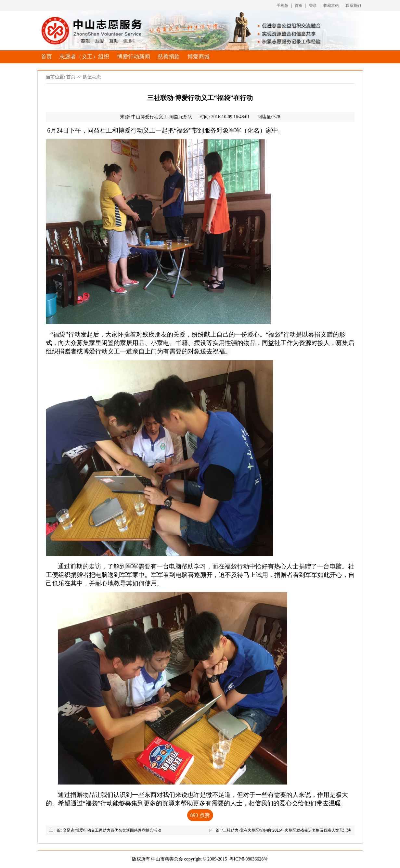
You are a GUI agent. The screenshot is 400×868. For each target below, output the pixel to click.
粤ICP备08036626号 (249, 859)
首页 (299, 6)
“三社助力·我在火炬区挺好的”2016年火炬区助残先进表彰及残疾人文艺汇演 (286, 830)
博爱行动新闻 (134, 57)
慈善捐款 (169, 57)
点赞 (200, 815)
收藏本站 (331, 6)
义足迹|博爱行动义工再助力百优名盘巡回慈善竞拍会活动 (112, 830)
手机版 (282, 6)
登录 (313, 6)
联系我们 (353, 6)
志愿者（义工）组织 (84, 57)
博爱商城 (199, 57)
